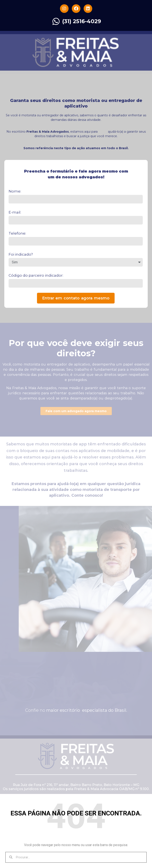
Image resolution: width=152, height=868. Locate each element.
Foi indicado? (21, 254)
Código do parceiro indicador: (36, 275)
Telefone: (17, 233)
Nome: (15, 191)
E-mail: (15, 212)
